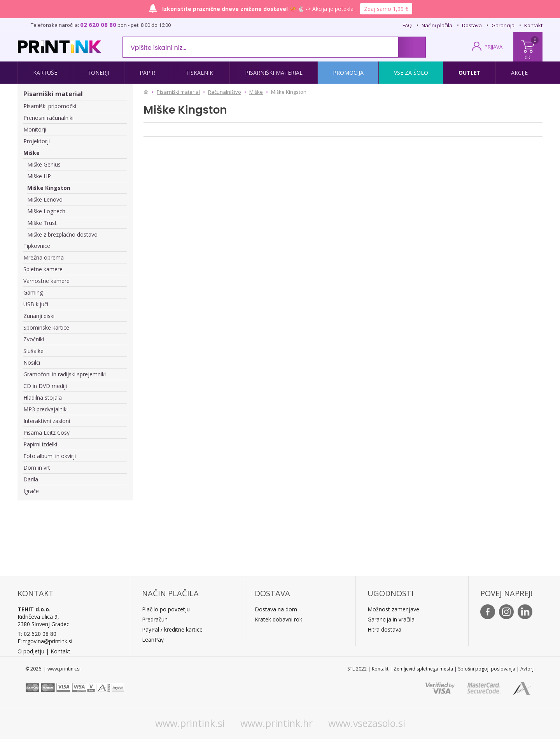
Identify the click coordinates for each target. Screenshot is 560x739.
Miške (31, 153)
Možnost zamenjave (393, 609)
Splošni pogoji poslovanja (487, 669)
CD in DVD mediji (45, 386)
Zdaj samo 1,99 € (386, 9)
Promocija (348, 73)
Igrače (31, 491)
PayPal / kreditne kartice (172, 629)
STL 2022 (357, 669)
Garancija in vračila (391, 619)
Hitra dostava (384, 629)
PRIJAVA (493, 47)
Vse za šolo (411, 73)
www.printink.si (190, 723)
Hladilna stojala (43, 398)
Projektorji (37, 141)
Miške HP (39, 176)
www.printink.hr (276, 723)
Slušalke (33, 351)
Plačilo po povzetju (166, 609)
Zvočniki (34, 339)
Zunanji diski (39, 316)
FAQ (407, 25)
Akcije (519, 73)
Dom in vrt (37, 468)
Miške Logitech (46, 211)
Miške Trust (42, 223)
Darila (31, 479)
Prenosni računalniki (48, 118)
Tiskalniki (200, 73)
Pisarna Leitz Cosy (46, 433)
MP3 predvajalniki (45, 409)
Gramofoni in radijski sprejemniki (65, 374)
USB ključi (36, 304)
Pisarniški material (274, 73)
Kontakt (533, 25)
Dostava (472, 25)
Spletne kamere (43, 269)
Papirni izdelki (40, 444)
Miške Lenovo (45, 199)
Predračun (155, 619)
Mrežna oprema (44, 257)
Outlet (470, 73)
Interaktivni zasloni (47, 421)
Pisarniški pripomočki (50, 106)
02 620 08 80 (98, 25)
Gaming (33, 292)
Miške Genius (44, 164)
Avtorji (528, 669)
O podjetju (31, 651)
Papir (147, 73)
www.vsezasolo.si (367, 723)
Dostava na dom (276, 609)
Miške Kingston (49, 188)
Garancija (503, 25)
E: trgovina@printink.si (45, 641)
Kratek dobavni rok (278, 619)
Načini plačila (437, 25)
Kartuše (45, 73)
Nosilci (32, 362)
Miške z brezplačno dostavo (62, 234)
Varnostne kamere (46, 281)
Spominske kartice (46, 327)
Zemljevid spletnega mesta (423, 669)
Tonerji (98, 73)
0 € (528, 57)
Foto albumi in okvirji (50, 456)
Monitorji (35, 129)
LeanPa (151, 640)
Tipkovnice (37, 246)
